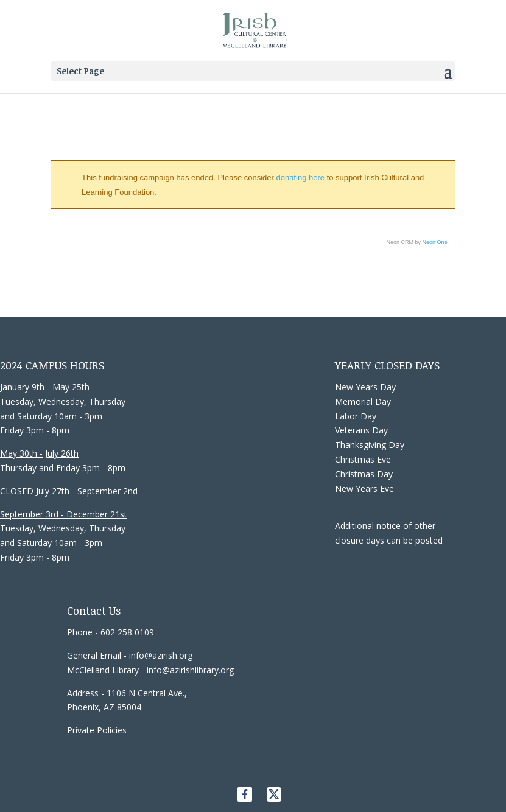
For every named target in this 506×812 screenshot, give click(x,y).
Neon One (435, 242)
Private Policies (97, 730)
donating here (301, 177)
